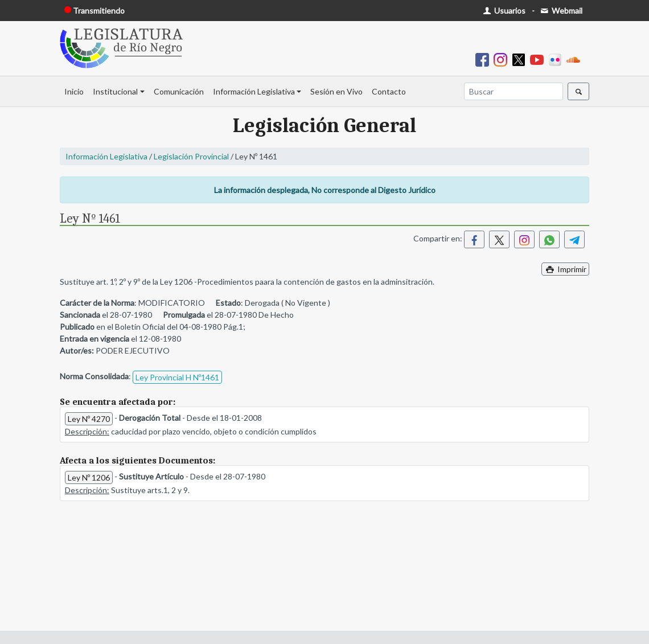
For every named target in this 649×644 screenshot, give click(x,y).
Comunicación (179, 91)
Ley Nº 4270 (89, 419)
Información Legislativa (254, 91)
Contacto (389, 91)
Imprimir (565, 269)
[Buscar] (514, 91)
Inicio (74, 91)
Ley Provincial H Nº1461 (177, 377)
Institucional (115, 91)
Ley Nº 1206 (89, 477)
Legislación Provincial (191, 156)
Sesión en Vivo (336, 91)
